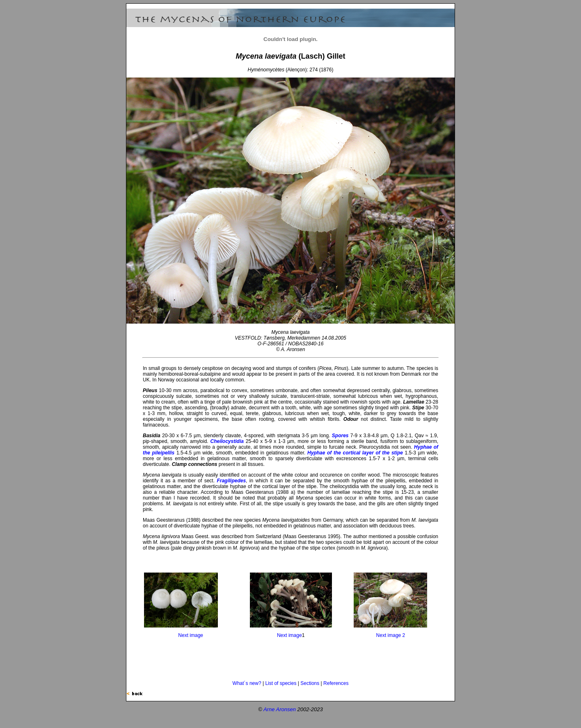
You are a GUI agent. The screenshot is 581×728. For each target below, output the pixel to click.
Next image (191, 635)
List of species (281, 683)
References (336, 683)
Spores (340, 436)
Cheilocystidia (227, 441)
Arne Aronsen (280, 709)
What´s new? (247, 683)
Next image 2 (391, 635)
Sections (310, 683)
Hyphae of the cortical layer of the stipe (355, 453)
